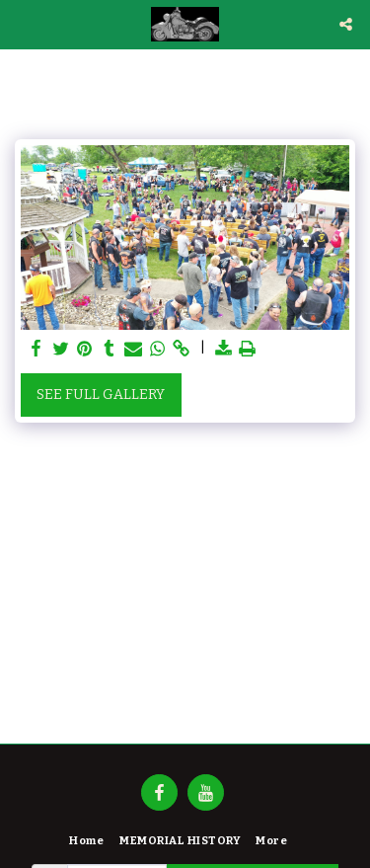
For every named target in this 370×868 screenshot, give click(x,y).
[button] (22, 24)
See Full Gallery (101, 395)
